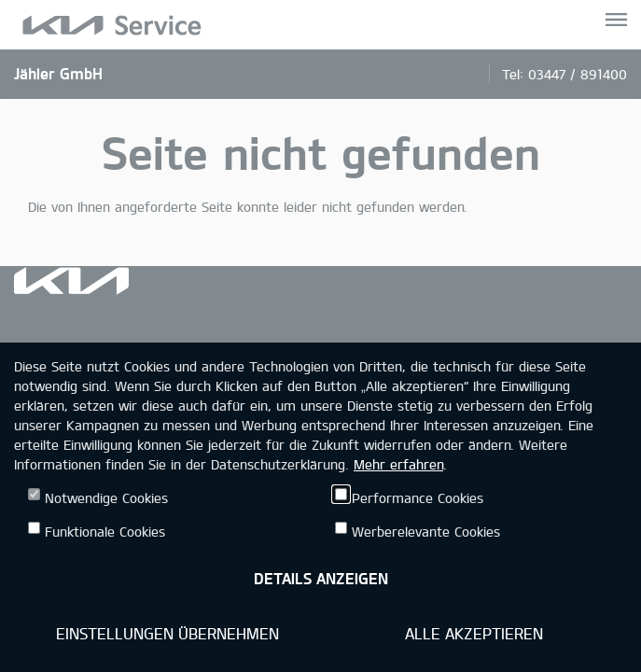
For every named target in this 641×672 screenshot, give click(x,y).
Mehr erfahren (398, 464)
